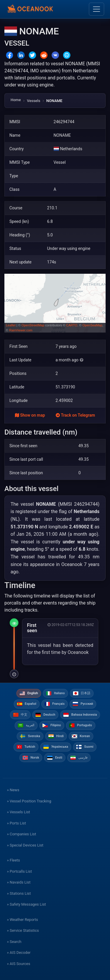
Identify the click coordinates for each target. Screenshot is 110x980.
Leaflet (11, 325)
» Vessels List (19, 812)
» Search (14, 942)
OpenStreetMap (33, 325)
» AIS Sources (19, 964)
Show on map (30, 415)
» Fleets (13, 860)
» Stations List (19, 893)
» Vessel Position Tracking (29, 801)
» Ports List (17, 823)
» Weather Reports (23, 920)
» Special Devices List (25, 845)
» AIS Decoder (19, 953)
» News (13, 790)
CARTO (72, 325)
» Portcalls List (20, 871)
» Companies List (22, 834)
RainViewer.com (21, 330)
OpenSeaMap (92, 325)
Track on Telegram (75, 415)
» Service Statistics (23, 930)
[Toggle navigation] (97, 9)
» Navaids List (19, 882)
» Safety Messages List (27, 904)
